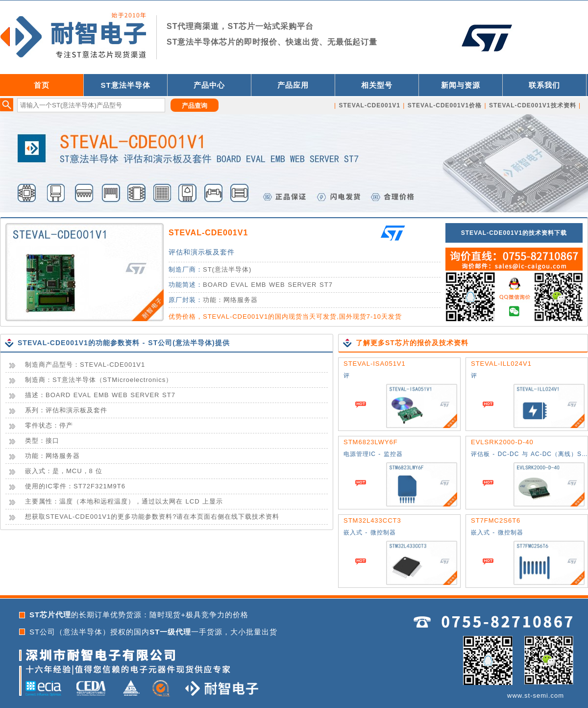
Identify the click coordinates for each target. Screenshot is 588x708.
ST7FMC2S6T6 (496, 520)
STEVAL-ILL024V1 (501, 364)
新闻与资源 (461, 85)
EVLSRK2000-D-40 (502, 442)
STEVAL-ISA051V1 (375, 364)
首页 (42, 85)
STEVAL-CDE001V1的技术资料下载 (514, 233)
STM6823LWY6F (371, 442)
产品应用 (293, 85)
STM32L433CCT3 (372, 520)
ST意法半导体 (125, 85)
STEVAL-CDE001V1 (208, 233)
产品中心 (209, 85)
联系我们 (544, 85)
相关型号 (377, 85)
